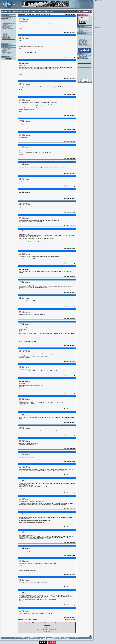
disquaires (9, 53)
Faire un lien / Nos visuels (85, 55)
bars (4, 55)
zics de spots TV (7, 54)
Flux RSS (76, 637)
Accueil (4, 11)
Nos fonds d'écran (83, 57)
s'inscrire (81, 25)
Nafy (23, 18)
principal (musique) (84, 44)
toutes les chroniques (8, 17)
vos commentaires (83, 40)
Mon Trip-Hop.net (83, 15)
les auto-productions (8, 25)
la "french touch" (7, 28)
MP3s (81, 28)
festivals (5, 50)
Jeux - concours (83, 58)
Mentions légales (56, 637)
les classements (7, 39)
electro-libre (6, 32)
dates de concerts (7, 49)
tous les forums (83, 42)
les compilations (7, 27)
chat (80, 47)
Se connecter (47, 625)
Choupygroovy (25, 204)
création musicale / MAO (85, 46)
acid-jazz (5, 33)
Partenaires (5, 57)
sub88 (64, 638)
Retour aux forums (47, 631)
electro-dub (6, 30)
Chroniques (15, 11)
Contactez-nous (21, 637)
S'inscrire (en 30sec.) (47, 627)
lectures (8, 55)
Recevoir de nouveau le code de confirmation (47, 629)
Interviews (5, 44)
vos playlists (82, 39)
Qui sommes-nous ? (33, 637)
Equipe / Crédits (45, 637)
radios (5, 53)
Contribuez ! (26, 11)
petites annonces (83, 45)
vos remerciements (84, 41)
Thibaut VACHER (51, 638)
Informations (6, 46)
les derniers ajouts (7, 20)
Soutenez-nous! (67, 637)
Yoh (23, 83)
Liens (79, 54)
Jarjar (23, 147)
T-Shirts (34, 11)
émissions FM (82, 32)
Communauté (82, 33)
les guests (6, 34)
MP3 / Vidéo (81, 27)
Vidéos (81, 29)
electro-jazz (6, 31)
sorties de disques (7, 48)
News (9, 11)
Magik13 (24, 253)
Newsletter (40, 11)
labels (5, 52)
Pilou (23, 37)
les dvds (5, 35)
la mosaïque (6, 36)
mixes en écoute (83, 31)
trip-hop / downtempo (8, 29)
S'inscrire (48, 11)
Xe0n (23, 282)
